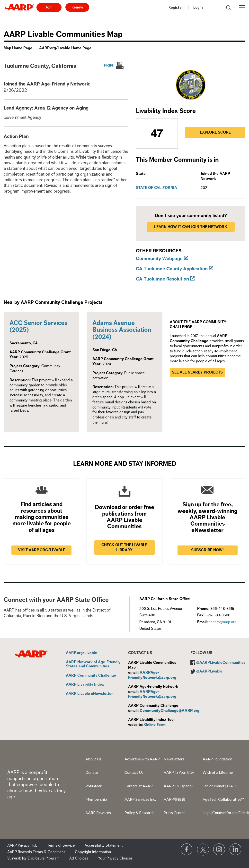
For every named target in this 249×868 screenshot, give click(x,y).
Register (176, 7)
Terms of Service (61, 845)
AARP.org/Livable (81, 653)
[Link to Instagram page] (219, 850)
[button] (242, 7)
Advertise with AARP (142, 759)
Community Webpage (159, 259)
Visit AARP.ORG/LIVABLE (42, 550)
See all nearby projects (197, 372)
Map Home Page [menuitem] (18, 48)
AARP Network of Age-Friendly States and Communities (93, 664)
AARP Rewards (98, 813)
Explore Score (215, 132)
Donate (92, 772)
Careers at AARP (139, 786)
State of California (156, 188)
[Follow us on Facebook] (187, 850)
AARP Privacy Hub (22, 845)
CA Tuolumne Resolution (162, 279)
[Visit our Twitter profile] (203, 850)
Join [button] (49, 7)
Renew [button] (77, 7)
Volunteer (93, 786)
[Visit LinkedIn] (236, 850)
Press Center (174, 813)
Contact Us (134, 772)
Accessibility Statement (104, 845)
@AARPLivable (209, 671)
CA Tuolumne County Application (172, 269)
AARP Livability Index (85, 685)
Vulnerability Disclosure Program (33, 858)
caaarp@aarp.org (223, 622)
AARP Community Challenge (91, 676)
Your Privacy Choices (115, 858)
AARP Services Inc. (140, 799)
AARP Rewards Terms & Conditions (36, 852)
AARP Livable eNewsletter (89, 694)
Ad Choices (79, 858)
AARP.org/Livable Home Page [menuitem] (65, 48)
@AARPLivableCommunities (221, 663)
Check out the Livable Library (124, 548)
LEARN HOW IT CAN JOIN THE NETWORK (191, 227)
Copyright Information (93, 852)
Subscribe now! (207, 550)
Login (198, 7)
